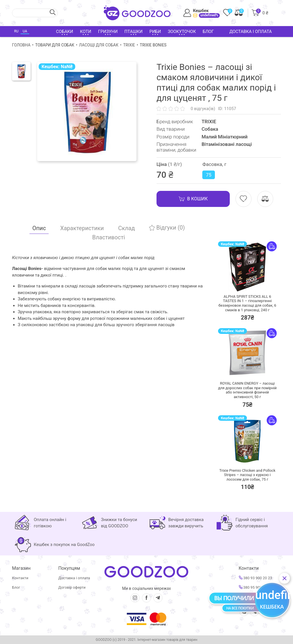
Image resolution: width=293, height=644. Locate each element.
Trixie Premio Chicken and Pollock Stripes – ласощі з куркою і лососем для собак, (248, 475)
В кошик (193, 199)
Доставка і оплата (251, 32)
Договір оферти (72, 587)
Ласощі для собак (99, 45)
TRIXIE (129, 45)
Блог (208, 32)
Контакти (20, 578)
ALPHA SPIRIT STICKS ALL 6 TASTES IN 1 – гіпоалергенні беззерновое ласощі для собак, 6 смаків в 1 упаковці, (248, 303)
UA (25, 31)
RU (16, 31)
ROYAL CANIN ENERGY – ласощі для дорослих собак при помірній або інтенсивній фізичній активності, (247, 390)
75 (209, 175)
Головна (21, 45)
